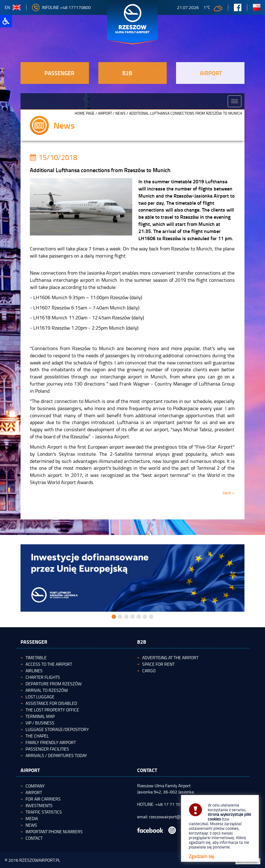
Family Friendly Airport (51, 742)
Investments (39, 805)
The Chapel (37, 736)
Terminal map (40, 716)
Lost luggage (40, 697)
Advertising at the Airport (170, 658)
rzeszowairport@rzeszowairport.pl (181, 817)
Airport (105, 113)
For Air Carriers (43, 799)
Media (32, 818)
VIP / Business (40, 723)
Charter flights (43, 677)
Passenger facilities (47, 749)
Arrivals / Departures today (56, 755)
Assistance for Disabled (51, 703)
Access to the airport (49, 664)
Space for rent (158, 664)
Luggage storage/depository (57, 729)
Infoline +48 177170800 (61, 7)
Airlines (34, 671)
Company (35, 786)
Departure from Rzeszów (53, 684)
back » (229, 493)
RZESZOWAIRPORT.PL (40, 860)
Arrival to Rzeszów (47, 690)
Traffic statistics (44, 812)
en (13, 7)
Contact (34, 838)
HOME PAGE (85, 113)
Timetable (36, 658)
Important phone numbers (54, 831)
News (121, 113)
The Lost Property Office (52, 710)
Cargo (149, 671)
